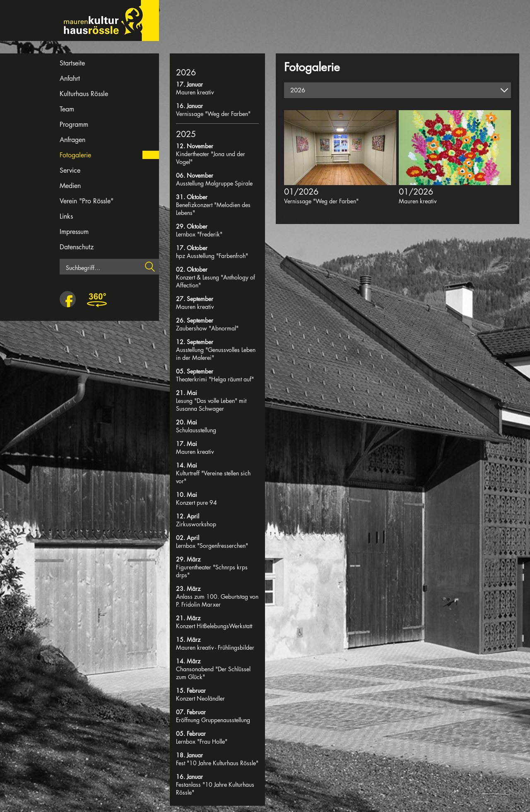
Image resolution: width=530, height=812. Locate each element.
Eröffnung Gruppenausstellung (213, 720)
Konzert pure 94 (196, 502)
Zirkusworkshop (196, 524)
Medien (70, 186)
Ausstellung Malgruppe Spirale (214, 183)
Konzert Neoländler (200, 698)
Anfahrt (70, 78)
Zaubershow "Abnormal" (207, 328)
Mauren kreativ (195, 92)
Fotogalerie (75, 155)
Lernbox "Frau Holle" (202, 741)
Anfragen (72, 140)
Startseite (72, 63)
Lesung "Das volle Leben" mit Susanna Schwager (211, 405)
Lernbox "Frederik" (199, 234)
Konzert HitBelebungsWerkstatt (214, 626)
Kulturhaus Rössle (84, 94)
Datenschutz (77, 247)
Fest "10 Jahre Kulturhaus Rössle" (217, 763)
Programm (74, 124)
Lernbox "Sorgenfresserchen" (212, 546)
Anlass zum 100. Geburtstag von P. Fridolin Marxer (217, 600)
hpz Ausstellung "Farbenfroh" (212, 256)
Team (67, 109)
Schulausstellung (196, 430)
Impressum (74, 232)
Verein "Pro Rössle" (87, 201)
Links (66, 216)
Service (70, 170)
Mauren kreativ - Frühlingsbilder (215, 647)
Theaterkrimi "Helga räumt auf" (215, 379)
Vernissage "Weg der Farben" (213, 114)
